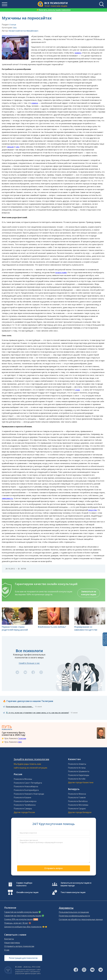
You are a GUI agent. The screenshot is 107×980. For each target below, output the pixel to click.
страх (77, 390)
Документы (66, 908)
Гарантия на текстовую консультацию (23, 916)
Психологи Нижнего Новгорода (29, 794)
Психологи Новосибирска (26, 786)
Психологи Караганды (79, 775)
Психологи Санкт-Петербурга (28, 783)
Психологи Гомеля (77, 797)
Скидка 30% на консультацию (19, 919)
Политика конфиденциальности (74, 916)
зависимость (7, 498)
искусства (92, 510)
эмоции (10, 147)
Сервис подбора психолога (24, 884)
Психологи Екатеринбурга (26, 790)
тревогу (78, 53)
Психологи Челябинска (25, 805)
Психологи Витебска (78, 801)
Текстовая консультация (73, 892)
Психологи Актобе (77, 779)
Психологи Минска (77, 794)
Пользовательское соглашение (74, 912)
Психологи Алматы (77, 764)
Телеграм (22, 738)
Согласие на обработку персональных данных (81, 919)
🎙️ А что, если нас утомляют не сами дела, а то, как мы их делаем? (37, 713)
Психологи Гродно (77, 809)
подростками (61, 272)
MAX (20, 742)
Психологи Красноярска (25, 801)
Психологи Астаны (77, 768)
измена (35, 103)
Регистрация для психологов (23, 958)
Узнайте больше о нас (29, 663)
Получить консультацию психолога (54, 10)
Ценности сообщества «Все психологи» (23, 927)
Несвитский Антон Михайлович (23, 31)
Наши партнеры (12, 943)
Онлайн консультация (27, 892)
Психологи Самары (23, 809)
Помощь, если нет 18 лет (16, 923)
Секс (15, 28)
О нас (7, 950)
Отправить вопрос (54, 868)
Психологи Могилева (78, 805)
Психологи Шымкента (79, 771)
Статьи (13, 25)
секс (18, 147)
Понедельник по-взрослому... (20, 707)
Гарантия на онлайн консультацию (21, 912)
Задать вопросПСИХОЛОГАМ (105, 639)
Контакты (9, 939)
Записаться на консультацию (89, 593)
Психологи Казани (22, 797)
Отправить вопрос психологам (19, 946)
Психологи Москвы (23, 779)
